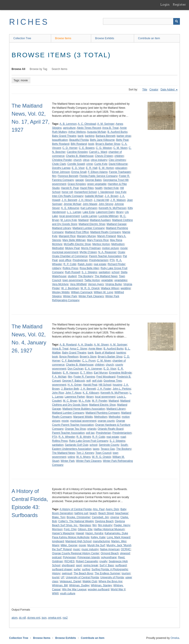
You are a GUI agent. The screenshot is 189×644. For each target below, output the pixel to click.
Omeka (175, 638)
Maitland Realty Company (106, 232)
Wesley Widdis (61, 292)
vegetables (121, 280)
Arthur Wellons (77, 132)
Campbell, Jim (100, 517)
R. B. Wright (84, 437)
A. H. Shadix (85, 345)
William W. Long (103, 292)
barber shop (124, 136)
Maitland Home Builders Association (84, 409)
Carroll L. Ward (98, 152)
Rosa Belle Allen (89, 268)
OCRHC (126, 549)
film (54, 176)
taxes (96, 449)
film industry (105, 525)
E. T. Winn (86, 373)
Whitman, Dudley (79, 585)
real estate (100, 264)
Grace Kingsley (77, 184)
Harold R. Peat (70, 188)
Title (145, 90)
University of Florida (112, 577)
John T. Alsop (73, 393)
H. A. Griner (75, 385)
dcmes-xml (34, 618)
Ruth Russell (72, 272)
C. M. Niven (120, 148)
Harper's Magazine (63, 533)
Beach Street (106, 513)
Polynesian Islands (88, 557)
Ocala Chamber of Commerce (70, 256)
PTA (112, 260)
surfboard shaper (62, 569)
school (115, 272)
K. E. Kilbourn (91, 393)
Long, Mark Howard (119, 537)
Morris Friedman (91, 248)
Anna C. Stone (78, 349)
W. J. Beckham (70, 288)
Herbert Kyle (111, 188)
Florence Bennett (68, 176)
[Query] (141, 21)
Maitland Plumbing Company (103, 413)
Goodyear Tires (113, 381)
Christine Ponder (62, 160)
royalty (103, 561)
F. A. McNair (59, 377)
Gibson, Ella (85, 529)
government (59, 184)
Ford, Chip (70, 529)
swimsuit (67, 573)
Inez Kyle (121, 192)
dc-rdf (22, 618)
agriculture (69, 128)
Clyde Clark (59, 164)
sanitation (104, 272)
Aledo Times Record (89, 128)
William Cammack (82, 292)
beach (93, 513)
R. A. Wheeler (67, 437)
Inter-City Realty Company (68, 196)
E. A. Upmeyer (93, 369)
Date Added (168, 90)
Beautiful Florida (79, 140)
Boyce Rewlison (69, 357)
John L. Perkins (122, 389)
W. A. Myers (83, 457)
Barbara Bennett (106, 136)
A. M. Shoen (101, 345)
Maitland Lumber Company (88, 228)
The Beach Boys (83, 573)
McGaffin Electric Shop (77, 244)
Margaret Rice (67, 236)
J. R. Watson (118, 200)
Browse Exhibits (105, 38)
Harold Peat (90, 385)
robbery (57, 268)
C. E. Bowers (87, 148)
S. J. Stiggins (89, 272)
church (77, 160)
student (72, 276)
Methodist (58, 248)
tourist (56, 577)
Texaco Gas (108, 449)
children (119, 156)
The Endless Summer (107, 573)
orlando (92, 429)
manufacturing (101, 541)
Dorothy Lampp (61, 168)
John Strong (106, 204)
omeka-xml (55, 618)
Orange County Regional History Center (76, 553)
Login (165, 4)
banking (90, 136)
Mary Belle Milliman (74, 240)
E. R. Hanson (71, 373)
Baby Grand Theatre (64, 136)
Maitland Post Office (77, 232)
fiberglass (85, 525)
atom (15, 618)
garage (79, 180)
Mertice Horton (101, 244)
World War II (118, 589)
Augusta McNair (96, 132)
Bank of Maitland (105, 353)
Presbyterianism (99, 260)
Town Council (103, 453)
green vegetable (97, 184)
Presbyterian (80, 260)
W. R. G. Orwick (90, 288)
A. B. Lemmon (68, 124)
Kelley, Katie (98, 537)
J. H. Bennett (69, 200)
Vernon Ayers (96, 284)
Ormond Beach (110, 553)
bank (80, 136)
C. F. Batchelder (71, 361)
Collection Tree (22, 38)
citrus (86, 160)
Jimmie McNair (72, 204)
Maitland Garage (116, 224)
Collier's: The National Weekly (76, 521)
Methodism (118, 244)
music (76, 549)
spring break (91, 565)
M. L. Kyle (84, 401)
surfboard (121, 565)
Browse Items (63, 38)
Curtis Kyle (101, 164)
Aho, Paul (99, 509)
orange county (106, 421)
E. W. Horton (106, 168)
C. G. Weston (104, 148)
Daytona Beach (104, 521)
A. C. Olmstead (87, 124)
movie (124, 248)
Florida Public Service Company (98, 176)
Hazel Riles (87, 188)
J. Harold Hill (101, 200)
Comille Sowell (76, 164)
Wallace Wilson (110, 288)
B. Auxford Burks (117, 132)
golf (88, 381)
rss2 (65, 618)
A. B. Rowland (68, 345)
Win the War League (74, 589)
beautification (60, 140)
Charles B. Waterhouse (80, 156)
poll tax (90, 433)
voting (71, 457)
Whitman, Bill (60, 585)
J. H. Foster (104, 389)
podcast (57, 557)
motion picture (110, 248)
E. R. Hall (92, 168)
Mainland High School (78, 541)
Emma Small (79, 172)
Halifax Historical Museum (109, 529)
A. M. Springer (106, 124)
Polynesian (69, 557)
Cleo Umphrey (117, 160)
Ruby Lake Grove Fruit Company (89, 441)
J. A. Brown (112, 196)
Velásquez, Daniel (70, 581)
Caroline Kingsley (77, 152)
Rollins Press (70, 268)
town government (73, 280)
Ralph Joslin (85, 264)
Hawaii (80, 533)
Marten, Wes (119, 541)
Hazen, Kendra (94, 533)
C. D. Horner (70, 148)
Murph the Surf (96, 545)
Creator (154, 90)
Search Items (59, 69)
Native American (110, 549)
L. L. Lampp (74, 212)
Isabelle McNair (94, 196)
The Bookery (86, 276)
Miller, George (69, 545)
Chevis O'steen (104, 156)
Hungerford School (85, 192)
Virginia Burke (113, 284)
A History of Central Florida (75, 509)
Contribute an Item (149, 38)
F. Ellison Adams (98, 172)
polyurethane (109, 557)
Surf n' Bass (107, 565)
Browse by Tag (39, 69)
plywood (125, 553)
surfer (77, 569)
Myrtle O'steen (88, 252)
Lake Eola (88, 212)
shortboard (68, 565)
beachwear (122, 513)
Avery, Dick (112, 509)
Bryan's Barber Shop (108, 144)
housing (117, 385)
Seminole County (109, 445)
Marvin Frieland (106, 236)
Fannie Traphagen (120, 172)
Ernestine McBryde (120, 373)
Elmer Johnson (61, 172)
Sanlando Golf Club (76, 445)
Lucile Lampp (89, 216)
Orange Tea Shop (75, 429)
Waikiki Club (90, 581)
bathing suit (81, 513)
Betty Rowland (61, 144)
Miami (56, 545)
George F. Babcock (73, 381)
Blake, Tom (59, 517)
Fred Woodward (106, 377)
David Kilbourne (118, 164)
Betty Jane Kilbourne (102, 140)
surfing (86, 569)
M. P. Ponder (99, 401)
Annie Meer (95, 349)
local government (69, 216)
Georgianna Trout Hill (116, 180)
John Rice (58, 393)
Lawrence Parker (75, 397)
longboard (58, 541)
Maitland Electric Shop (92, 224)
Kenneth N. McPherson (112, 208)
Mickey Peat (72, 248)
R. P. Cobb (70, 264)
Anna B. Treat (110, 128)
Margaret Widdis (83, 417)
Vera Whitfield (78, 284)
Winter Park (70, 296)
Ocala (121, 252)
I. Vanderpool (106, 192)
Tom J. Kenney (85, 453)
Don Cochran (75, 369)
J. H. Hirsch (85, 200)
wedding (126, 288)
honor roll (67, 192)
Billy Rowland (79, 144)
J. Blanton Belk (70, 389)
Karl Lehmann (89, 208)
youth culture (68, 593)
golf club (97, 381)
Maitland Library (61, 228)
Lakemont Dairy (105, 212)
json (44, 618)
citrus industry (99, 160)
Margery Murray (86, 236)
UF (62, 577)
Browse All (18, 69)
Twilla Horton (92, 280)
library (120, 212)
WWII (55, 593)
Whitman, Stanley (101, 585)
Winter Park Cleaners (91, 296)
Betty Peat (122, 140)
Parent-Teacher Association (105, 256)
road (123, 437)
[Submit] (177, 21)
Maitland (83, 220)
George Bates (93, 180)
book (91, 144)
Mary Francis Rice (98, 240)
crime (89, 164)
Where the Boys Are (110, 581)
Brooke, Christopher (79, 517)
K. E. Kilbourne (70, 208)
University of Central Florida (82, 577)
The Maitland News (106, 276)
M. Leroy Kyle (69, 220)
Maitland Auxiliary (100, 220)
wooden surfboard (99, 589)
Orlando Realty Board (110, 429)
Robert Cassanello (87, 561)
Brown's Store (88, 357)
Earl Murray (101, 373)
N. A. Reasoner (107, 252)
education (121, 168)
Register (179, 4)
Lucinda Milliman (108, 216)
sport (79, 565)
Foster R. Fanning (84, 377)
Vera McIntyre (60, 284)
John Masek (90, 204)
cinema (115, 517)
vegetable (107, 280)
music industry (90, 549)
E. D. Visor (78, 168)
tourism (126, 573)
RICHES (29, 22)
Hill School (105, 385)
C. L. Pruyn (89, 361)
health (99, 188)
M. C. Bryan (70, 401)
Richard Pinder (116, 264)
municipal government (65, 252)
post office (65, 260)
